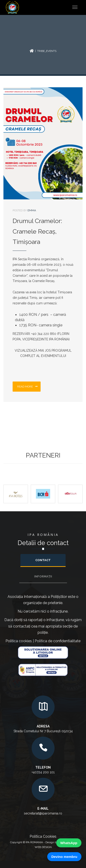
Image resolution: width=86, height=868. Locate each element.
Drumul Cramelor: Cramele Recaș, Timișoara (37, 231)
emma (32, 210)
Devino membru (64, 857)
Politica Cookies (43, 836)
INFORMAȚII (43, 576)
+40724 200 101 (43, 772)
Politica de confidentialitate (58, 641)
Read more (27, 387)
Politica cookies (19, 641)
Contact (43, 560)
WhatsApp (69, 843)
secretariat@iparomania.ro (43, 813)
